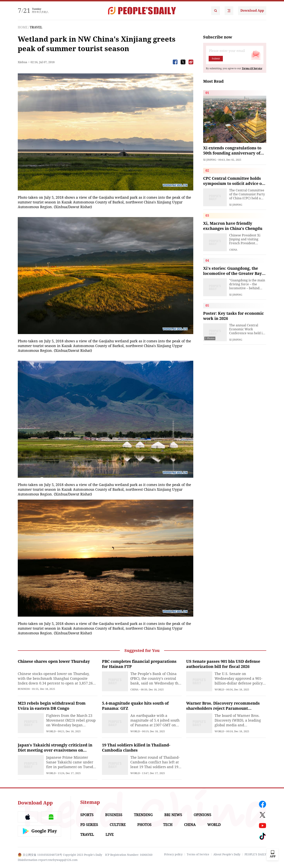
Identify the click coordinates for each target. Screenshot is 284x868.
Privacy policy (173, 854)
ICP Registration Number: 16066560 (129, 855)
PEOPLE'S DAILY (255, 854)
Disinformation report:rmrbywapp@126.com (48, 860)
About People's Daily (227, 854)
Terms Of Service (252, 68)
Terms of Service (198, 854)
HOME (23, 27)
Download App (252, 11)
